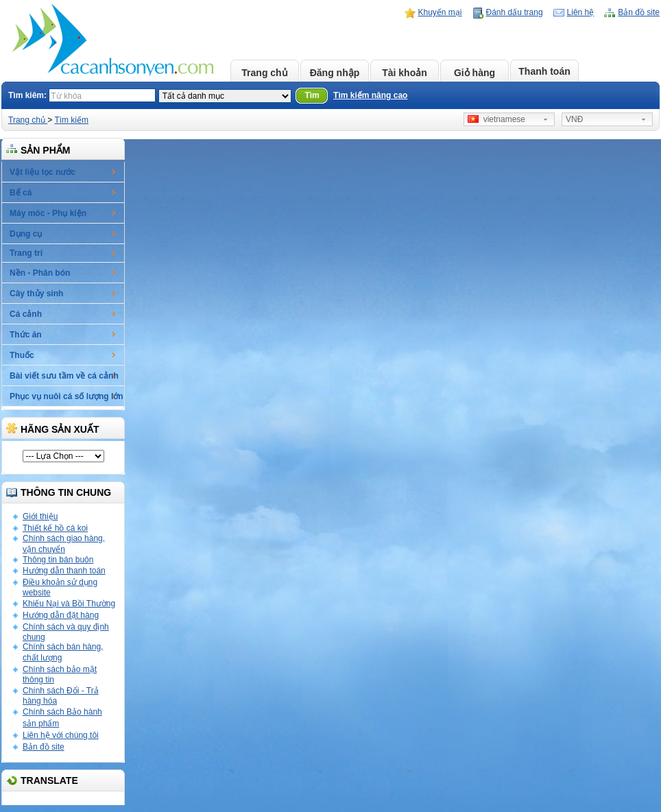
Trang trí (26, 253)
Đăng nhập (335, 73)
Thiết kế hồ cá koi (55, 528)
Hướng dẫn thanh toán (64, 571)
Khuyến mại (440, 12)
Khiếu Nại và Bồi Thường (69, 604)
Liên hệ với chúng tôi (61, 735)
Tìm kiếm (71, 120)
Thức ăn (26, 335)
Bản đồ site (639, 12)
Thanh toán (544, 71)
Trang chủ (264, 73)
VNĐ (574, 119)
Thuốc (22, 355)
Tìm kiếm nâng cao (370, 95)
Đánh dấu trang (515, 12)
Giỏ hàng (474, 73)
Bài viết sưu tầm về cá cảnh (64, 376)
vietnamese (496, 119)
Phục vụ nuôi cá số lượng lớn (67, 396)
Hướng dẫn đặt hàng (61, 615)
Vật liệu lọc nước (43, 172)
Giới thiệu (40, 516)
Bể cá (21, 193)
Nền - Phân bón (40, 273)
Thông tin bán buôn (58, 560)
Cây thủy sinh (36, 294)
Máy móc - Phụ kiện (48, 213)
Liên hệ (581, 12)
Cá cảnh (26, 314)
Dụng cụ (26, 234)
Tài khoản (405, 73)
